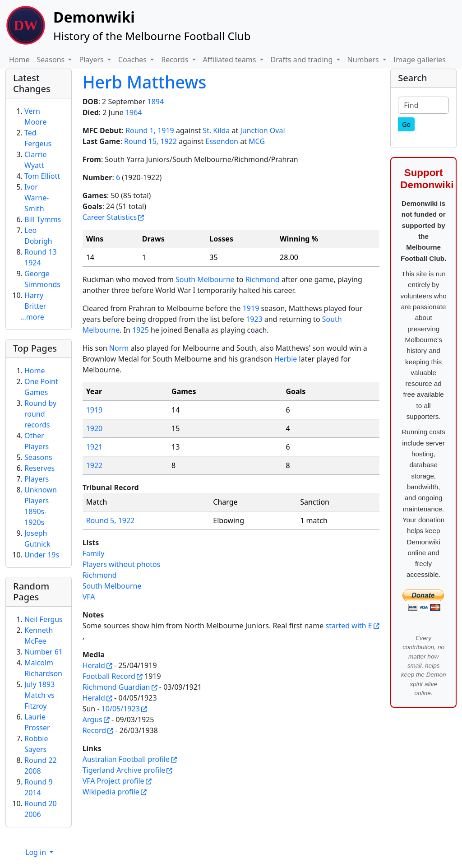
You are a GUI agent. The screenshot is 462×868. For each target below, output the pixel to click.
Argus (92, 719)
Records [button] (176, 60)
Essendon (222, 141)
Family (94, 553)
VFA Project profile (113, 781)
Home (19, 60)
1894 (155, 102)
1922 (95, 465)
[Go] (406, 124)
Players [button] (92, 60)
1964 (134, 112)
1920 (95, 428)
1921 (95, 447)
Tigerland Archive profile (124, 770)
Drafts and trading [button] (303, 60)
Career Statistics (110, 217)
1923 (254, 319)
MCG (257, 141)
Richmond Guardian (116, 687)
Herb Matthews (145, 82)
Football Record (109, 676)
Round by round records (40, 414)
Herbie (286, 359)
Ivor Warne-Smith (37, 198)
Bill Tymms (43, 219)
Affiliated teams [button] (231, 60)
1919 (251, 308)
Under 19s (42, 555)
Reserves (39, 468)
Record (94, 730)
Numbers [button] (364, 60)
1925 (141, 330)
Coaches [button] (133, 60)
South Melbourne (205, 279)
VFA (89, 597)
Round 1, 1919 (150, 130)
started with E (349, 626)
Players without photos (122, 564)
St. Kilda (216, 130)
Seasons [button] (52, 60)
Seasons (38, 457)
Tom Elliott (42, 176)
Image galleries (420, 60)
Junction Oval (262, 130)
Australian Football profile (126, 759)
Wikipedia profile (111, 792)
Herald (94, 665)
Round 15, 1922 (150, 141)
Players (37, 479)
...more (32, 317)
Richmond (263, 279)
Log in (37, 852)
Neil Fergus (44, 619)
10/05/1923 (121, 709)
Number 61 (44, 652)
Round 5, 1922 (111, 520)
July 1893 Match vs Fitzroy (39, 695)
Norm (119, 348)
